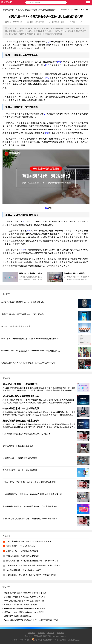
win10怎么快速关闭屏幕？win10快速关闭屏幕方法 (23, 302)
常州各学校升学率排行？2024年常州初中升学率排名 (25, 593)
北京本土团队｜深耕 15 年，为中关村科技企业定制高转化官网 (31, 575)
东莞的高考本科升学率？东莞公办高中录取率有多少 (25, 597)
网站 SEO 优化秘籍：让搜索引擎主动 (20, 384)
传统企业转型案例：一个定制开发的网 (21, 409)
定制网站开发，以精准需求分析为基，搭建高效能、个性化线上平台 (33, 565)
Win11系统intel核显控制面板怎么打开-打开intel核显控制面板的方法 (30, 339)
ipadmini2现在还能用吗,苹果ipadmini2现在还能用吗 (25, 608)
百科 (77, 10)
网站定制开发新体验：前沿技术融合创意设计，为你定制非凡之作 (32, 561)
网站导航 (51, 633)
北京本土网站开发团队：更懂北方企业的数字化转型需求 (29, 541)
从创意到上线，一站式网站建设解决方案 (22, 551)
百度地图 (60, 633)
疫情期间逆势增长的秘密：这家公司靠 (21, 421)
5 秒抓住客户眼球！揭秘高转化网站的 (21, 396)
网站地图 (32, 633)
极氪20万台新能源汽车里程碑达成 (16, 326)
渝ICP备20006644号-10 (20, 640)
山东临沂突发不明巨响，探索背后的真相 (20, 605)
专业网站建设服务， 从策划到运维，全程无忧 (24, 570)
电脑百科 (84, 10)
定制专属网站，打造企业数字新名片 (21, 546)
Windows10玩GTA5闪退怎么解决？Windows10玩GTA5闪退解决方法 (30, 351)
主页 (71, 10)
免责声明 (41, 633)
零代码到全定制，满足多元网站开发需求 (22, 556)
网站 (49, 42)
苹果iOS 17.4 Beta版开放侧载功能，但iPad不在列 (23, 314)
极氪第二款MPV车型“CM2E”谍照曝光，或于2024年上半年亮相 (28, 363)
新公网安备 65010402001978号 (45, 639)
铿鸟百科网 (7, 2)
